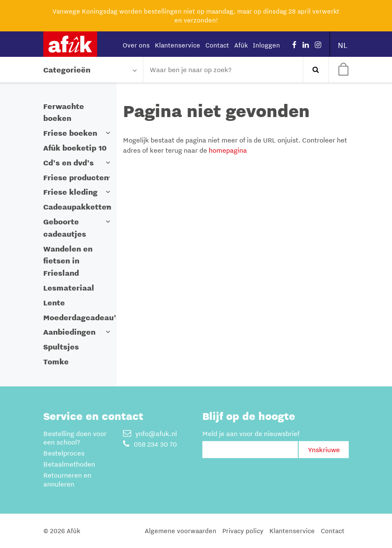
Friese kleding (70, 192)
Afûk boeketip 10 (75, 148)
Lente (54, 303)
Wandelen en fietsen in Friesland (68, 261)
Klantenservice (178, 45)
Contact (217, 45)
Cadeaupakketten (77, 207)
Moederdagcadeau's (82, 317)
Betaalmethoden (69, 464)
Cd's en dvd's (69, 163)
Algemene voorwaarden (181, 531)
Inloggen (266, 45)
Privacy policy (243, 531)
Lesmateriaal (69, 288)
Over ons (136, 45)
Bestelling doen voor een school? (75, 438)
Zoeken (316, 70)
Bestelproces (64, 453)
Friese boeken (70, 133)
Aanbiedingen (69, 332)
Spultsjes (61, 347)
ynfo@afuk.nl (150, 433)
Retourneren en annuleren (67, 479)
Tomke (56, 362)
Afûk (241, 45)
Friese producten (76, 178)
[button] (108, 133)
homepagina (228, 150)
